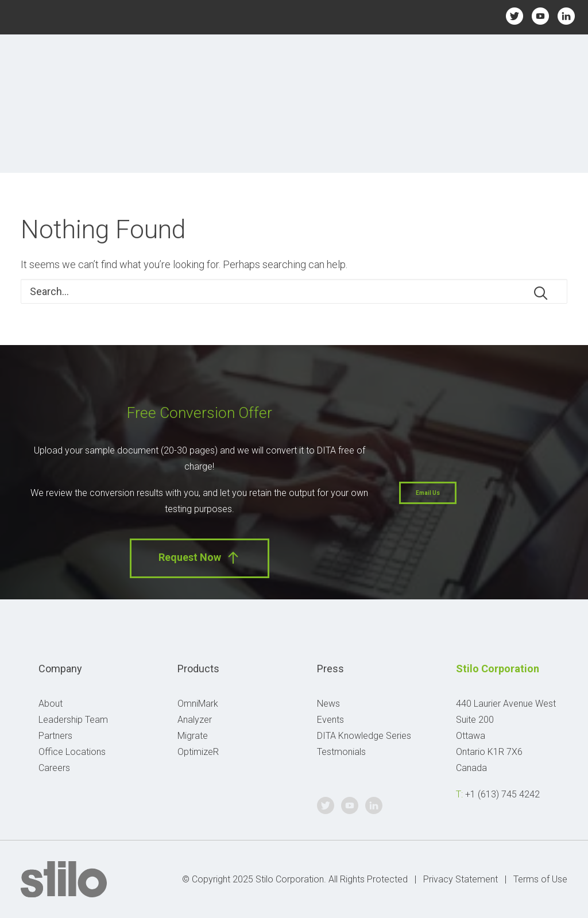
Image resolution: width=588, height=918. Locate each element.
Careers (54, 768)
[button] (541, 293)
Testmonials (341, 752)
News (328, 704)
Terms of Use (540, 879)
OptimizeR (198, 752)
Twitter (514, 16)
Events (330, 720)
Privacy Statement (461, 879)
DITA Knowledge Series (364, 736)
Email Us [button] (428, 493)
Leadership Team (73, 720)
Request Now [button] (200, 558)
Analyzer (195, 720)
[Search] (294, 291)
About (51, 704)
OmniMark (198, 704)
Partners (55, 736)
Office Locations (72, 752)
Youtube (541, 16)
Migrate (193, 736)
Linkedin (566, 16)
